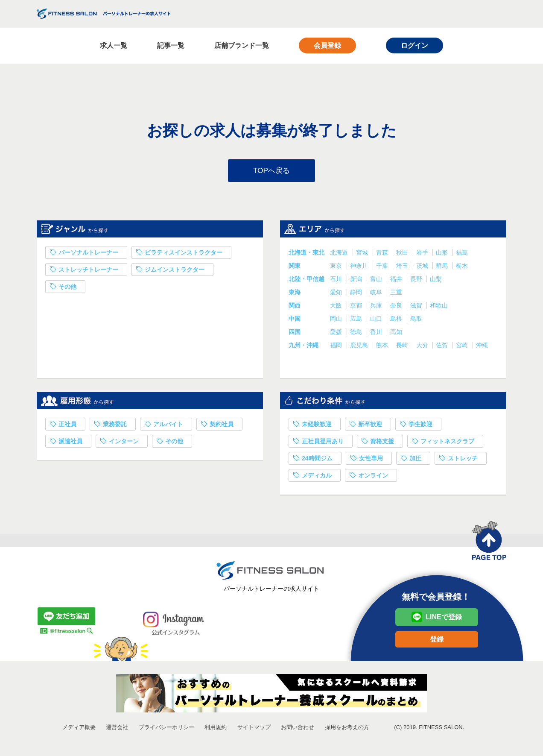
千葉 (383, 267)
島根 (397, 320)
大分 (423, 347)
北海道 (340, 254)
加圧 (415, 460)
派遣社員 (70, 443)
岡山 (337, 320)
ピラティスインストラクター (184, 254)
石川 (337, 281)
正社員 (67, 426)
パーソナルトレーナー (88, 254)
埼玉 (403, 267)
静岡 (357, 294)
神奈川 (360, 267)
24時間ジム (317, 460)
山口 (377, 320)
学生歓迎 (420, 426)
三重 (396, 294)
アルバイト (168, 426)
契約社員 (222, 426)
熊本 (383, 347)
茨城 (423, 267)
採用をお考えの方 (347, 729)
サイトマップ (254, 729)
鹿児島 (360, 347)
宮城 (363, 254)
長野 (417, 281)
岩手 (423, 254)
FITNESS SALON (104, 14)
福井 (397, 281)
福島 (462, 254)
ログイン (415, 45)
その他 (67, 288)
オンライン (373, 477)
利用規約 (216, 729)
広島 (357, 320)
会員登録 (327, 45)
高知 (396, 334)
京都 (357, 307)
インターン (124, 443)
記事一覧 (171, 45)
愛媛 (337, 334)
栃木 (462, 267)
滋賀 (417, 307)
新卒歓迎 (370, 426)
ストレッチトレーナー (88, 271)
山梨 (436, 281)
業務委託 (115, 426)
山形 (443, 254)
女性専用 (371, 460)
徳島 (357, 334)
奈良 (397, 307)
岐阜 (377, 294)
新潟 (357, 281)
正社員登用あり (323, 443)
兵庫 (377, 307)
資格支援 (382, 443)
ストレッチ (463, 460)
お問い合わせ (298, 729)
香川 (377, 334)
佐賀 (443, 347)
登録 (437, 641)
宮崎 (463, 347)
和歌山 (439, 307)
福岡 (337, 347)
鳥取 (416, 320)
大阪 (337, 307)
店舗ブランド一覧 (242, 45)
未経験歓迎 (317, 426)
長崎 (403, 347)
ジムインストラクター (175, 271)
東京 (337, 267)
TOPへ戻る (272, 171)
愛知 (337, 294)
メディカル (317, 477)
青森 (383, 254)
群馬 (443, 267)
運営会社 (117, 729)
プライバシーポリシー (166, 729)
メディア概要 (79, 729)
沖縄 (482, 347)
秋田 (403, 254)
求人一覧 (114, 45)
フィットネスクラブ (447, 443)
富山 (377, 281)
